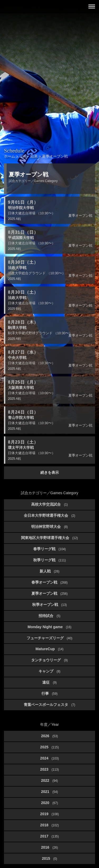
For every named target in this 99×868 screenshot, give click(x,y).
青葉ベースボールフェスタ (49, 705)
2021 (49, 792)
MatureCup (49, 649)
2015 (50, 858)
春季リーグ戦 (50, 549)
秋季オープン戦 (49, 605)
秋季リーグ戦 (50, 560)
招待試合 (49, 616)
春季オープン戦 (50, 582)
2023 (49, 769)
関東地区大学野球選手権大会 (49, 538)
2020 (49, 803)
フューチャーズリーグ (49, 638)
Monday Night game (49, 627)
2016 (49, 847)
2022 (49, 780)
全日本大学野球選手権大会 (49, 515)
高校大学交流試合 (49, 504)
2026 (49, 736)
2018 (49, 825)
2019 (49, 814)
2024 (49, 758)
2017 (49, 836)
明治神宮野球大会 (49, 527)
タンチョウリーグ (49, 660)
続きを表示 (50, 472)
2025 (49, 747)
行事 (49, 693)
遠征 (49, 682)
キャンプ (49, 671)
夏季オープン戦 (50, 593)
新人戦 (49, 571)
